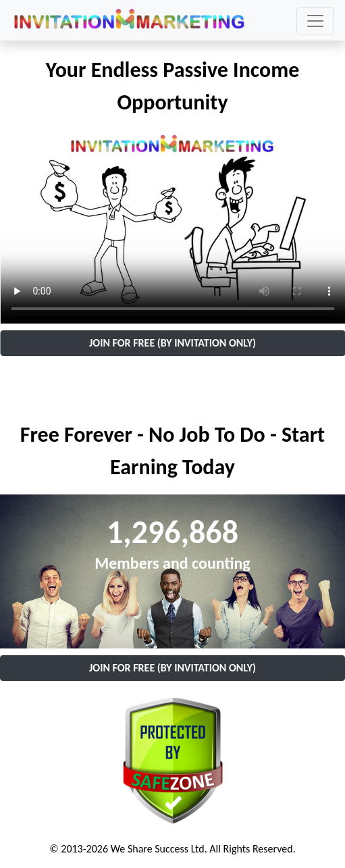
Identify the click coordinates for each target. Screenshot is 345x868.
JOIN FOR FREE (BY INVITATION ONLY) (172, 343)
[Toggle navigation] (315, 21)
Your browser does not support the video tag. (172, 227)
